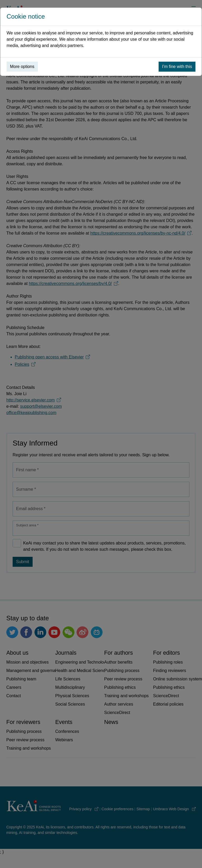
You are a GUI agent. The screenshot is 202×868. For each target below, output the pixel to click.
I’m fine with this (177, 67)
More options (22, 67)
